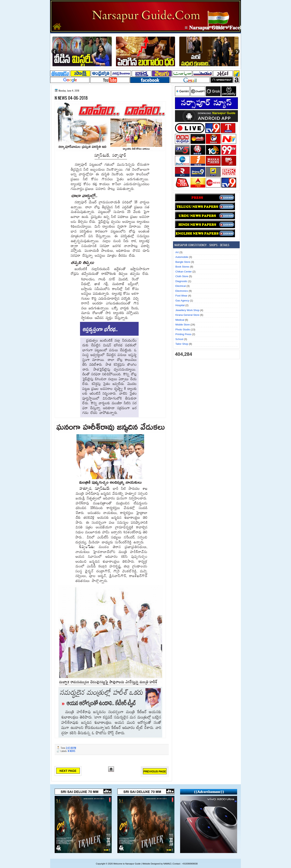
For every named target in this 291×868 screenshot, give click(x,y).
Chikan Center (184, 272)
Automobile (182, 257)
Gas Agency (182, 301)
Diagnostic (181, 281)
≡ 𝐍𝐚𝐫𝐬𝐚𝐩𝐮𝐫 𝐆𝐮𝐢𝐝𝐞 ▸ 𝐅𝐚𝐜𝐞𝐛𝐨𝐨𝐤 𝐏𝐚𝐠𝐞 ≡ (232, 28)
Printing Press (183, 334)
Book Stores (182, 267)
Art (177, 252)
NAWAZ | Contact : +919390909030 (181, 864)
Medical (180, 320)
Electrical (181, 286)
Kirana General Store (187, 315)
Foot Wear (181, 296)
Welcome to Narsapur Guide (127, 864)
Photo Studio (183, 329)
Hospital (180, 305)
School (179, 339)
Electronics (182, 291)
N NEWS (72, 751)
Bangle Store (183, 262)
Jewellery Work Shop (187, 310)
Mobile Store (183, 325)
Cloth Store (182, 276)
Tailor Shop (182, 344)
